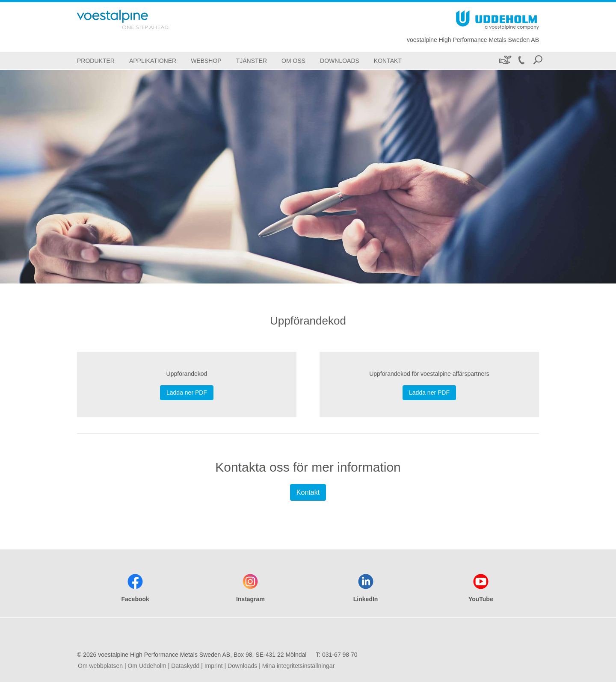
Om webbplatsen (100, 666)
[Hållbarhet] (505, 61)
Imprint (214, 666)
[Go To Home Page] (134, 19)
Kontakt (308, 492)
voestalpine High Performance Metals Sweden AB (473, 40)
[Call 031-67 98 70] (521, 61)
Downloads (242, 666)
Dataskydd (185, 666)
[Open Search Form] (538, 61)
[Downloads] (340, 61)
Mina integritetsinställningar (299, 666)
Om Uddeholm (147, 666)
